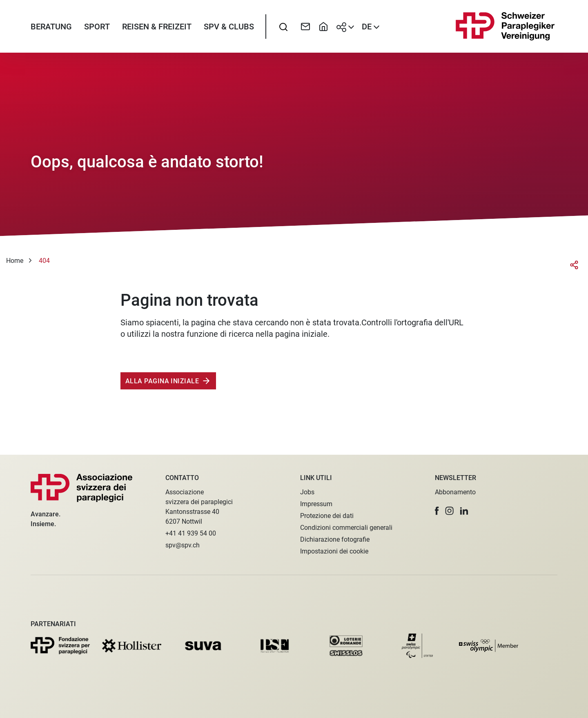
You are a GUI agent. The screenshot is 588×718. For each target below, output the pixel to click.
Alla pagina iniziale (162, 381)
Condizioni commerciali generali (346, 528)
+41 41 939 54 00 (191, 533)
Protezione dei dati (327, 516)
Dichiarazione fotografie (335, 539)
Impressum (316, 504)
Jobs (307, 492)
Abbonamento (455, 492)
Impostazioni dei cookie (334, 551)
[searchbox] (283, 27)
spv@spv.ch (183, 545)
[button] (437, 511)
